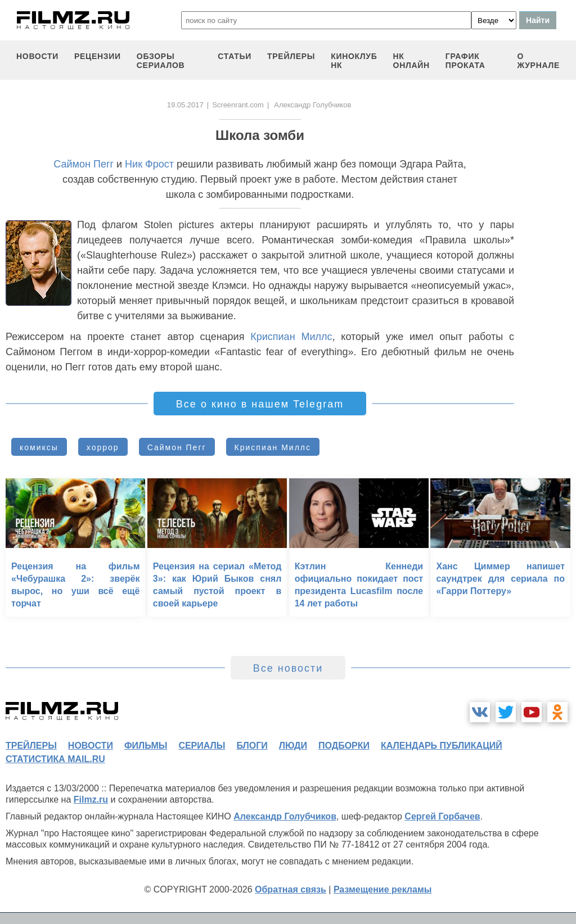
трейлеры (291, 56)
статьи (235, 56)
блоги (252, 746)
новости (37, 56)
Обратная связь (291, 889)
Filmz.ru (91, 800)
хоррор (103, 447)
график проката (465, 61)
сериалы (202, 746)
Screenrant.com (238, 105)
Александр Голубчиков (285, 816)
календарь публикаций (442, 746)
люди (293, 746)
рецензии (98, 56)
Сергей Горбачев (442, 816)
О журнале (538, 61)
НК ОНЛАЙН (411, 61)
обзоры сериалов (161, 61)
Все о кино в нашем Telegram (260, 404)
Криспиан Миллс (291, 337)
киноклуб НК (354, 61)
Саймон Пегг (84, 164)
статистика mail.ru (55, 759)
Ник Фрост (149, 164)
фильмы (146, 746)
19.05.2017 (185, 105)
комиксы (39, 447)
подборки (344, 746)
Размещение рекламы (383, 889)
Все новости (288, 668)
